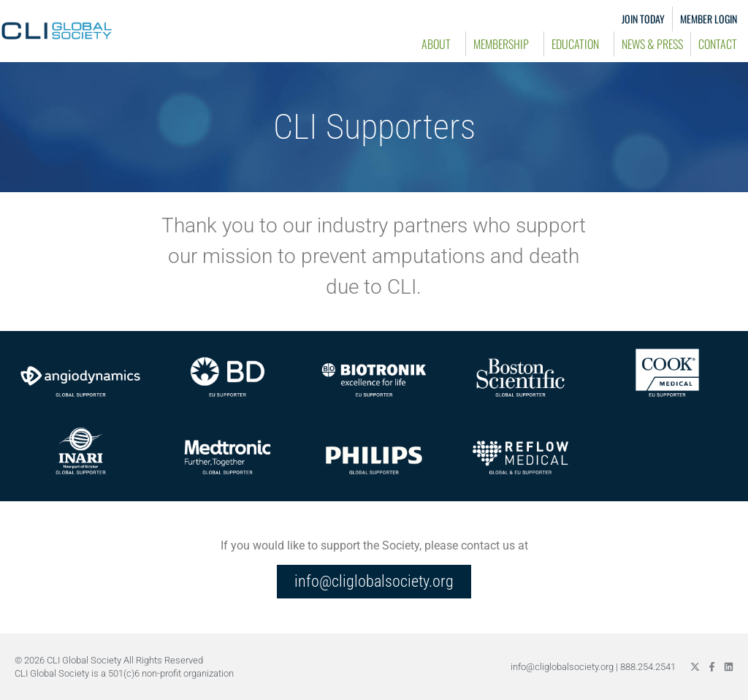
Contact (718, 44)
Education (579, 44)
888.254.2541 (648, 667)
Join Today (643, 19)
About (440, 44)
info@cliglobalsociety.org (562, 667)
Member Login (709, 19)
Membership (505, 44)
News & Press (652, 44)
